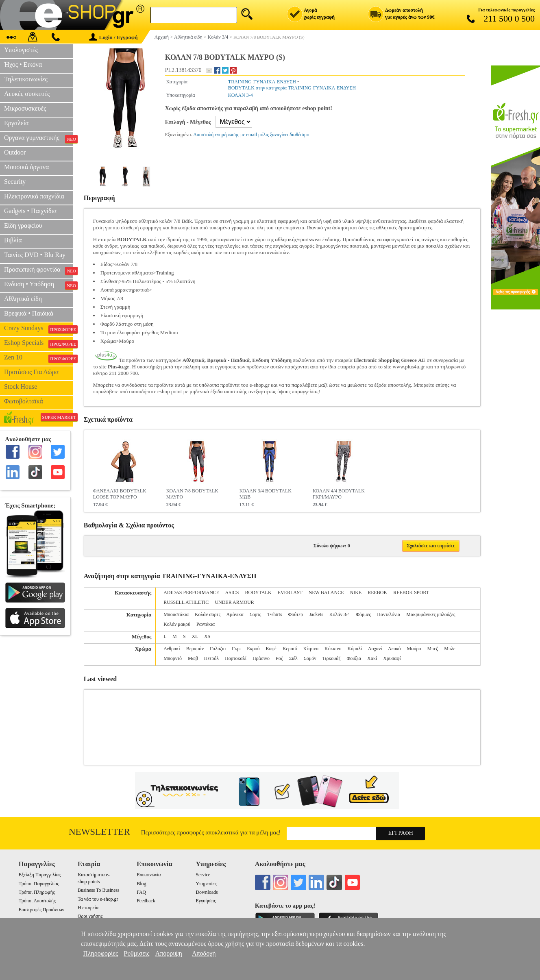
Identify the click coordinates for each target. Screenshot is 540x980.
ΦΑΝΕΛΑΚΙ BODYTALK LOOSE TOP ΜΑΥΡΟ (120, 494)
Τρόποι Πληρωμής (37, 892)
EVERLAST (290, 592)
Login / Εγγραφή (113, 37)
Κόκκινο (333, 649)
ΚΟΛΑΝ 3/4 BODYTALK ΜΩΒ (266, 494)
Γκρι (236, 649)
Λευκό (394, 649)
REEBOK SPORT (411, 592)
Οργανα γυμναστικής (39, 139)
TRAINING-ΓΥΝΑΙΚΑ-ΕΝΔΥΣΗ (262, 82)
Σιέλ (293, 658)
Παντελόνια (389, 614)
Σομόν (310, 658)
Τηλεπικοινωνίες (26, 79)
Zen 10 (39, 358)
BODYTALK (258, 592)
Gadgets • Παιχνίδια (30, 211)
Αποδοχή (204, 953)
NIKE (356, 592)
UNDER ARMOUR (234, 602)
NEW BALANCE (326, 592)
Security (15, 182)
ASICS (232, 592)
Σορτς (256, 614)
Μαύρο (414, 649)
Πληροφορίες (100, 953)
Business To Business (99, 890)
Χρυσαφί (392, 658)
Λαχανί (375, 649)
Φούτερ (296, 614)
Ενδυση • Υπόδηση (39, 285)
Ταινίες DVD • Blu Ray (35, 255)
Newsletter (99, 832)
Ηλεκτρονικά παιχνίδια (34, 196)
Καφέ (271, 649)
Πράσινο (261, 658)
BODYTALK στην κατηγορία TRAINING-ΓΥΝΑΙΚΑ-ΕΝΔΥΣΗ (292, 88)
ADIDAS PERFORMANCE (191, 592)
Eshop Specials (39, 344)
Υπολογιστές (21, 50)
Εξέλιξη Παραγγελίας (40, 875)
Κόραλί (355, 649)
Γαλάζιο (218, 649)
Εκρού (253, 649)
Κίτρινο (311, 649)
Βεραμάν (195, 649)
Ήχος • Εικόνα (23, 64)
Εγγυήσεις (206, 901)
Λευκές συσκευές (27, 94)
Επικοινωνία (149, 875)
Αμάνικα (235, 614)
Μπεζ (432, 649)
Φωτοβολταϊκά (24, 401)
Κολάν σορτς (208, 614)
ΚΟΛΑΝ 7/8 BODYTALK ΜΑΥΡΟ (192, 494)
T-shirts (274, 614)
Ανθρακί (172, 649)
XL (195, 636)
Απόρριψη (169, 953)
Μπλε (450, 649)
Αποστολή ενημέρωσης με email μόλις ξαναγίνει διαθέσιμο (251, 135)
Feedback (146, 901)
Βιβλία (13, 240)
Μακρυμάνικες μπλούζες (431, 614)
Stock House (21, 387)
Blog (141, 884)
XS (207, 636)
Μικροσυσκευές (25, 108)
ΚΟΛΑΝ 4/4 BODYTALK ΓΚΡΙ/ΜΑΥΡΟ (339, 494)
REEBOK (377, 592)
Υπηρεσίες (206, 884)
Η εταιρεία (88, 908)
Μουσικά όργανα (26, 167)
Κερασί (290, 649)
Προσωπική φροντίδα (39, 270)
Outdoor (15, 152)
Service (203, 875)
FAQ (141, 892)
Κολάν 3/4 (340, 614)
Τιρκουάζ (331, 658)
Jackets (316, 614)
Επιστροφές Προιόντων (41, 910)
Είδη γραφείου (23, 225)
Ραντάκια (206, 624)
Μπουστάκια (176, 614)
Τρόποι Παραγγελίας (39, 884)
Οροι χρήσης (90, 916)
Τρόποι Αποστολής (37, 901)
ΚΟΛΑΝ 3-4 (241, 95)
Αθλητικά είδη (23, 299)
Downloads (207, 892)
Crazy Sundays (39, 329)
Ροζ (279, 658)
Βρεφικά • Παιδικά (29, 313)
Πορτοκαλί (236, 658)
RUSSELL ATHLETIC (186, 602)
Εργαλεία (16, 123)
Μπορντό (173, 658)
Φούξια (354, 658)
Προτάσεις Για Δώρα (31, 372)
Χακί (372, 658)
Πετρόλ (211, 658)
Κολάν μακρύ (177, 624)
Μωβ (193, 658)
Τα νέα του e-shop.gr (98, 899)
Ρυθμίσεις (136, 953)
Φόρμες (363, 614)
